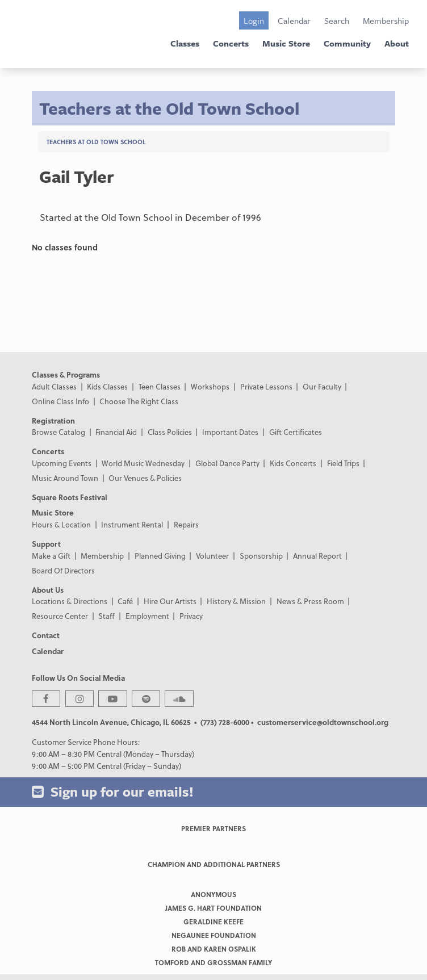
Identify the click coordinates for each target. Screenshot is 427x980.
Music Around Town (65, 478)
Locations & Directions (70, 601)
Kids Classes (107, 386)
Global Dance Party (227, 463)
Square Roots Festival (70, 497)
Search (337, 20)
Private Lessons (266, 386)
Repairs (186, 524)
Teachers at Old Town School (96, 142)
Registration (53, 420)
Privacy (191, 616)
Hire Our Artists (170, 601)
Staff (106, 616)
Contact (46, 635)
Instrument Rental (132, 524)
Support (46, 544)
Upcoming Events (62, 463)
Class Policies (170, 432)
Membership (386, 20)
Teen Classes (160, 386)
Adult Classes (54, 386)
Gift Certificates (296, 432)
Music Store (286, 43)
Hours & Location (61, 524)
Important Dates (230, 432)
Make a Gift (51, 556)
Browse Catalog (58, 432)
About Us (48, 590)
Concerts (231, 43)
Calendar (294, 20)
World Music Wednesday (143, 463)
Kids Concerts (293, 463)
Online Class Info (60, 401)
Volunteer (212, 556)
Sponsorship (261, 556)
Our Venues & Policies (145, 478)
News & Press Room (310, 601)
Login (254, 20)
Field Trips (343, 463)
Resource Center (60, 616)
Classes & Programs (66, 374)
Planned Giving (160, 556)
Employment (147, 616)
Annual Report (317, 556)
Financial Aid (116, 432)
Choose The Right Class (139, 401)
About (397, 43)
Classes (185, 43)
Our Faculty (322, 386)
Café (125, 601)
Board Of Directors (63, 570)
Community (347, 43)
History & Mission (236, 601)
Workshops (210, 386)
